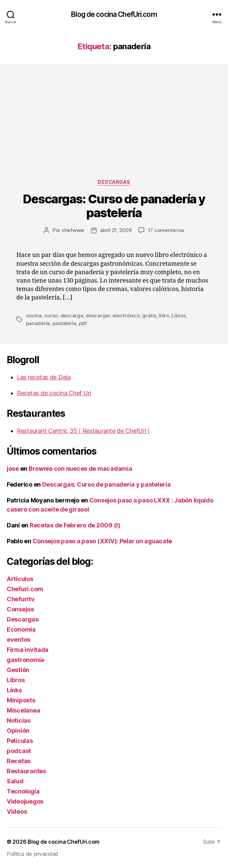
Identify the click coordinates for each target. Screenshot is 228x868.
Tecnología (23, 791)
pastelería (64, 323)
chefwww (73, 230)
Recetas (19, 761)
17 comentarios (166, 230)
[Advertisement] (114, 128)
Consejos (20, 609)
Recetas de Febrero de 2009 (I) (75, 525)
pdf (83, 323)
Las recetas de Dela (44, 377)
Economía (21, 629)
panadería (38, 323)
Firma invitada (28, 650)
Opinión (18, 731)
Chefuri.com (25, 589)
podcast (19, 751)
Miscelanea (23, 710)
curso (51, 315)
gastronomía (25, 660)
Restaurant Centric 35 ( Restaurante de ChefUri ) (83, 431)
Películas (20, 741)
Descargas (114, 182)
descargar (98, 315)
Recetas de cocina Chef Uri (54, 393)
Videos (17, 812)
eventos (19, 640)
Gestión (18, 670)
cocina (34, 315)
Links (14, 690)
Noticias (19, 720)
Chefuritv (21, 599)
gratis (149, 315)
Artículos (20, 579)
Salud (15, 781)
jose (13, 469)
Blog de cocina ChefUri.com (114, 14)
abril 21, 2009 (116, 230)
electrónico (126, 315)
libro (164, 315)
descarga (72, 315)
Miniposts (21, 700)
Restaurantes (26, 771)
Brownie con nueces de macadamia (80, 469)
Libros (178, 315)
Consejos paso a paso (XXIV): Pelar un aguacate (103, 541)
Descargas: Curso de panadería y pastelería (114, 206)
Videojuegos (25, 801)
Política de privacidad (32, 854)
